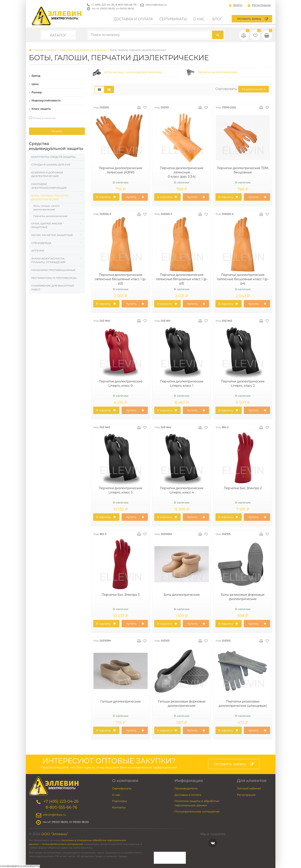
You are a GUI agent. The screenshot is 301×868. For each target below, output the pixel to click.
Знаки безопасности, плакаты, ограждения (48, 260)
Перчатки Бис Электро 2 (243, 488)
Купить (135, 197)
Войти (236, 5)
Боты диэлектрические (182, 595)
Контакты (119, 807)
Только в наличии (42, 118)
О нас (199, 19)
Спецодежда (41, 243)
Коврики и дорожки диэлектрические (47, 174)
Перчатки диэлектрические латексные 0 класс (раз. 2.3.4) (182, 172)
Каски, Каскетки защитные (52, 235)
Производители (186, 788)
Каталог (58, 35)
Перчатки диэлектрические (51, 216)
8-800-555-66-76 (126, 5)
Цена (34, 84)
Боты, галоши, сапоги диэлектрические (47, 208)
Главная (36, 50)
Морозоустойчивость (45, 100)
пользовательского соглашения (62, 844)
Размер (35, 92)
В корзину (106, 197)
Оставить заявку (253, 19)
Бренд (35, 76)
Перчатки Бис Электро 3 (121, 595)
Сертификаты (173, 19)
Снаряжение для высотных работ (53, 288)
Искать (57, 131)
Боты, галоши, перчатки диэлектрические (50, 197)
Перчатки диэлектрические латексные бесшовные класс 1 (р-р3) (182, 279)
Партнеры (120, 801)
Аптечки (38, 251)
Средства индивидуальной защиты (83, 50)
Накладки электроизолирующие (49, 186)
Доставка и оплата (133, 19)
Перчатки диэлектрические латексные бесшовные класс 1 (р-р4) (243, 279)
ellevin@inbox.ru (156, 5)
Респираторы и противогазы (54, 278)
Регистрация (259, 5)
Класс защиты (40, 109)
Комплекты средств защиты (53, 157)
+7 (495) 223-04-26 (103, 5)
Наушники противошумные (53, 270)
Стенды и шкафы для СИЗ (51, 165)
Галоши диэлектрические (121, 701)
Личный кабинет (249, 788)
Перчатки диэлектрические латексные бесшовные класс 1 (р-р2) (121, 279)
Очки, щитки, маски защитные (47, 225)
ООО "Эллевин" (55, 834)
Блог (217, 19)
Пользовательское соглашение (197, 811)
